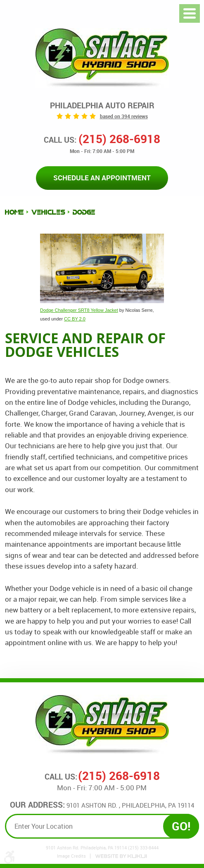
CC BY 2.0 (75, 319)
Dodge (84, 212)
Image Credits (71, 856)
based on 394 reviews (124, 116)
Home (14, 212)
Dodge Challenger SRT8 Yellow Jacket (79, 310)
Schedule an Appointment (102, 178)
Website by (121, 856)
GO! (181, 826)
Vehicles (48, 212)
